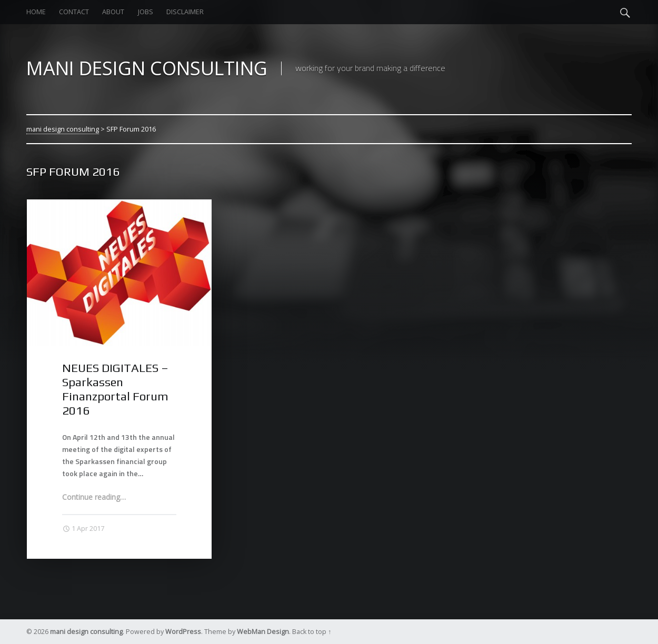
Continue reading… (94, 497)
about (113, 12)
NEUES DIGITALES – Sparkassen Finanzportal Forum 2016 (115, 389)
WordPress (183, 632)
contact (74, 12)
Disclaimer (185, 12)
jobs (146, 12)
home (36, 12)
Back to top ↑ (312, 632)
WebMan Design (263, 632)
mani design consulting (63, 129)
